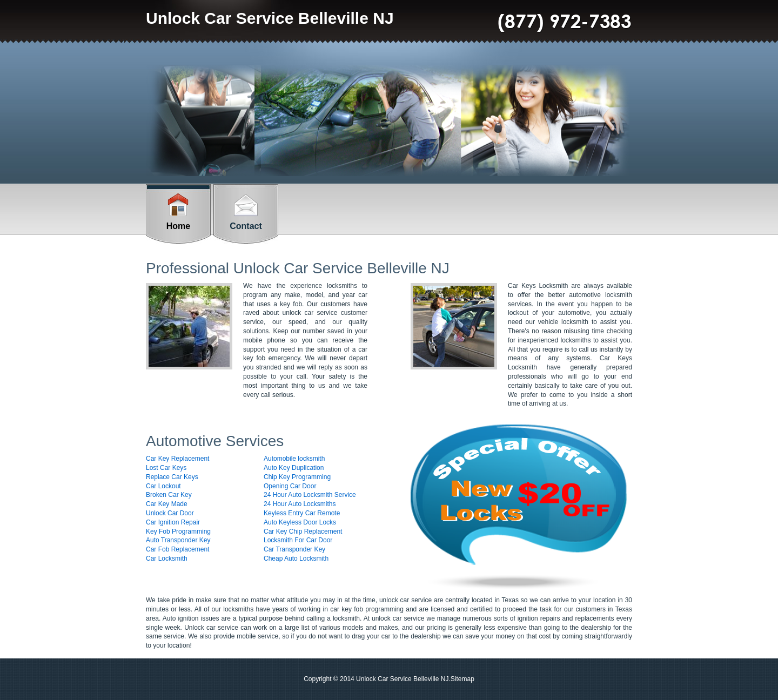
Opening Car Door (290, 486)
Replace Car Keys (172, 477)
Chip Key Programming (297, 477)
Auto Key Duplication (294, 468)
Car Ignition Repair (173, 522)
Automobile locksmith (294, 459)
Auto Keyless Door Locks (300, 522)
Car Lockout (163, 486)
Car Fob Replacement (177, 549)
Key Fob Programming (178, 531)
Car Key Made (167, 504)
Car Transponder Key (294, 549)
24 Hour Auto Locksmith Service (310, 495)
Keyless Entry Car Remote (302, 513)
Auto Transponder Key (178, 540)
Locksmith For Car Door (298, 540)
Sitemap (462, 679)
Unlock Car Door (170, 513)
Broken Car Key (169, 495)
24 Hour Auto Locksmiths (300, 504)
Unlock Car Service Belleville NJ (270, 18)
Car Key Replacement (177, 459)
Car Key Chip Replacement (303, 531)
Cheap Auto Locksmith (296, 558)
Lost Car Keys (166, 468)
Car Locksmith (167, 558)
